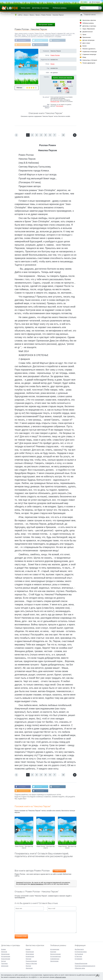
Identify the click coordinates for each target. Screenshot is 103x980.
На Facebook (22, 40)
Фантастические (55, 954)
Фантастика (6, 13)
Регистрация (96, 2)
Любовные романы (60, 8)
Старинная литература (89, 54)
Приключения (87, 37)
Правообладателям (81, 964)
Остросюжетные (55, 956)
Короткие (53, 952)
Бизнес (85, 46)
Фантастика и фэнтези (89, 20)
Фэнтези (28, 966)
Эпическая (29, 968)
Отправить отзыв (21, 936)
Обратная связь (80, 968)
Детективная (30, 954)
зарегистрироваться (37, 884)
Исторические (6, 956)
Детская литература (88, 40)
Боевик (3, 949)
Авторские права (46, 25)
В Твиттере (39, 40)
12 (63, 135)
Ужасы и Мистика (31, 964)
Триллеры (4, 964)
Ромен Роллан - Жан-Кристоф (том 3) (46, 847)
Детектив (4, 952)
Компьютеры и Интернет (90, 60)
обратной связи (60, 977)
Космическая (30, 956)
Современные (55, 959)
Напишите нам (55, 102)
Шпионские (5, 966)
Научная (28, 959)
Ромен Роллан (55, 55)
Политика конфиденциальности (85, 966)
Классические (6, 959)
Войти (85, 2)
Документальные (88, 32)
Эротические (54, 961)
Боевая (28, 949)
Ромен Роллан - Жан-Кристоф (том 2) (67, 847)
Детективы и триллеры (41, 8)
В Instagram (57, 40)
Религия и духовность (89, 49)
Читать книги (25, 8)
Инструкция (60, 106)
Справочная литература (90, 52)
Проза (52, 64)
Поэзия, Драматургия (89, 63)
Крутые (3, 961)
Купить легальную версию (63, 78)
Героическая (30, 952)
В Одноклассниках (24, 45)
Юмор (84, 57)
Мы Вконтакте (40, 45)
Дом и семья (86, 43)
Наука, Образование (89, 29)
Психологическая (31, 961)
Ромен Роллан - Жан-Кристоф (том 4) (24, 847)
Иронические (5, 954)
